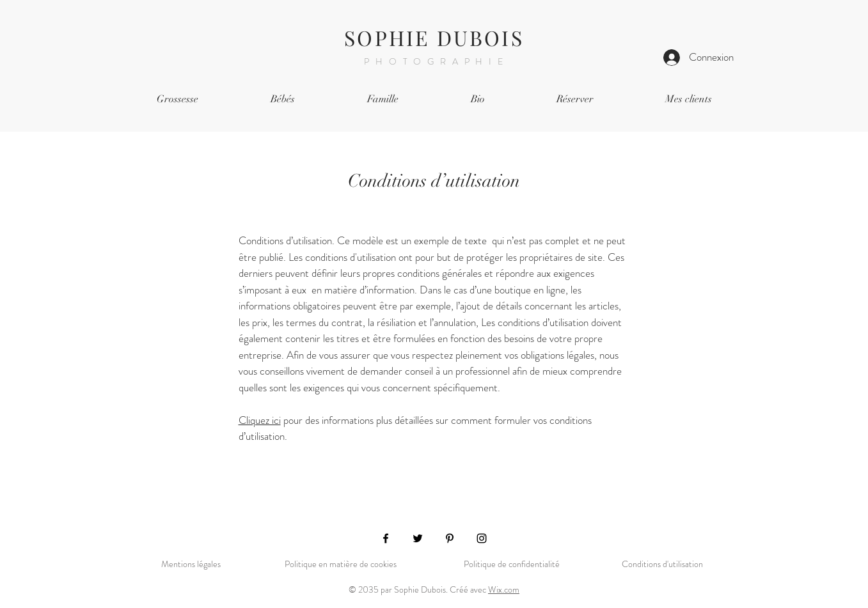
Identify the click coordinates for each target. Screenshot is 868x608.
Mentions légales (191, 564)
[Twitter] (418, 538)
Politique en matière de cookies (341, 564)
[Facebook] (386, 538)
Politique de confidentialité (512, 564)
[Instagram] (482, 538)
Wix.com (504, 589)
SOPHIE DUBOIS (434, 37)
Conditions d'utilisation (662, 564)
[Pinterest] (450, 538)
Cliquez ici (260, 420)
